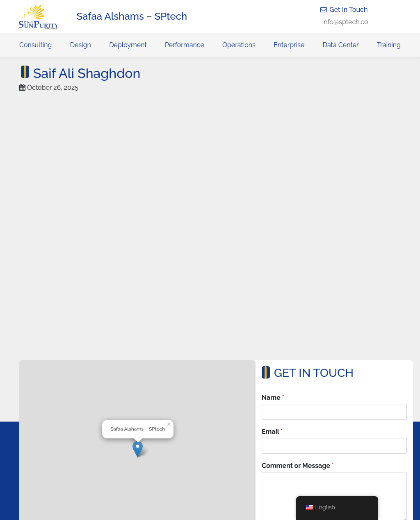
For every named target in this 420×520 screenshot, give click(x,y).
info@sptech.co (345, 22)
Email (272, 432)
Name (273, 398)
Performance (185, 45)
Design (81, 45)
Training (389, 45)
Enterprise (289, 45)
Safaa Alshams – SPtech (132, 16)
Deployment (128, 45)
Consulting (35, 45)
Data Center (341, 45)
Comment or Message (298, 466)
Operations (239, 45)
